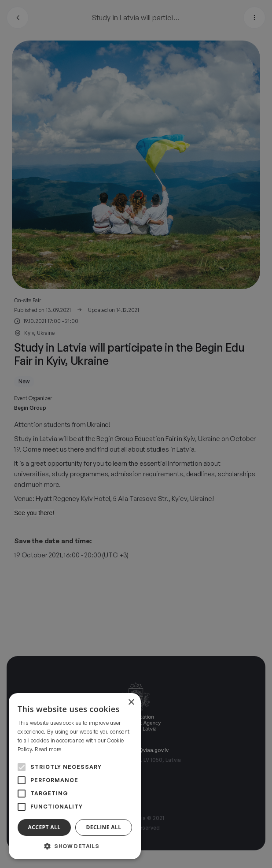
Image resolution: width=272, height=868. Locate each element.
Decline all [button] (104, 827)
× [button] (131, 703)
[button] (75, 846)
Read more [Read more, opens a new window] (48, 749)
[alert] (136, 434)
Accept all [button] (44, 827)
